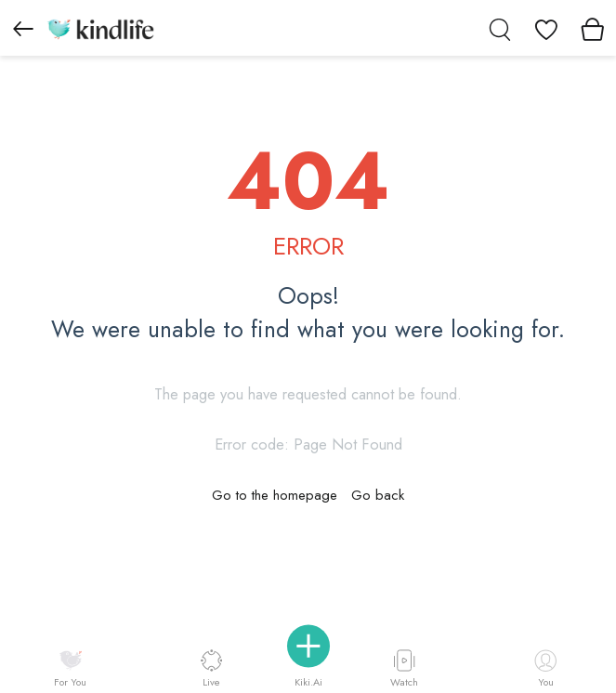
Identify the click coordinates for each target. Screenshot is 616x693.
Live (211, 668)
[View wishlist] (546, 28)
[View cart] (593, 28)
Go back (378, 495)
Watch (404, 668)
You (545, 669)
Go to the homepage (275, 495)
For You (70, 669)
